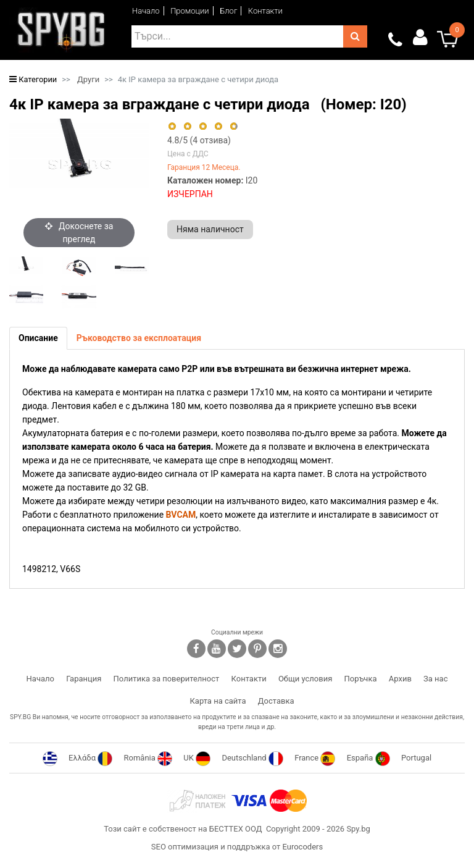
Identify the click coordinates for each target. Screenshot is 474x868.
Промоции (190, 11)
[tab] (38, 338)
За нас (435, 679)
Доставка (276, 701)
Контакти (265, 11)
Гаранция (84, 679)
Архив (400, 679)
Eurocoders (302, 847)
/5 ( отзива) (199, 140)
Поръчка (361, 679)
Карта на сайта (218, 701)
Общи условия (305, 679)
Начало (146, 11)
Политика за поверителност (167, 679)
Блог (228, 11)
